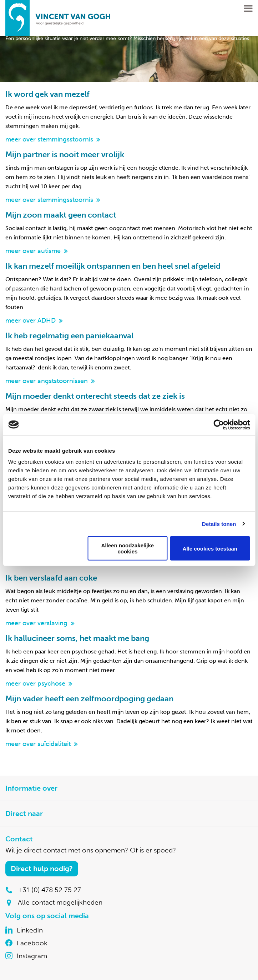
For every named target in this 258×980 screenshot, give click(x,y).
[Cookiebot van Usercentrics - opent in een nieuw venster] (219, 424)
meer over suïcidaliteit (38, 744)
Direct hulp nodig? (42, 869)
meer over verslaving (36, 623)
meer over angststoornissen (47, 381)
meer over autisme (33, 251)
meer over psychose (35, 683)
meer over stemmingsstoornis (49, 139)
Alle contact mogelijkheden (60, 902)
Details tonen (219, 524)
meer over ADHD (31, 320)
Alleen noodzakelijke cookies (128, 548)
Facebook (32, 943)
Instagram (32, 956)
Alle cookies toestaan (210, 548)
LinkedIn (30, 930)
